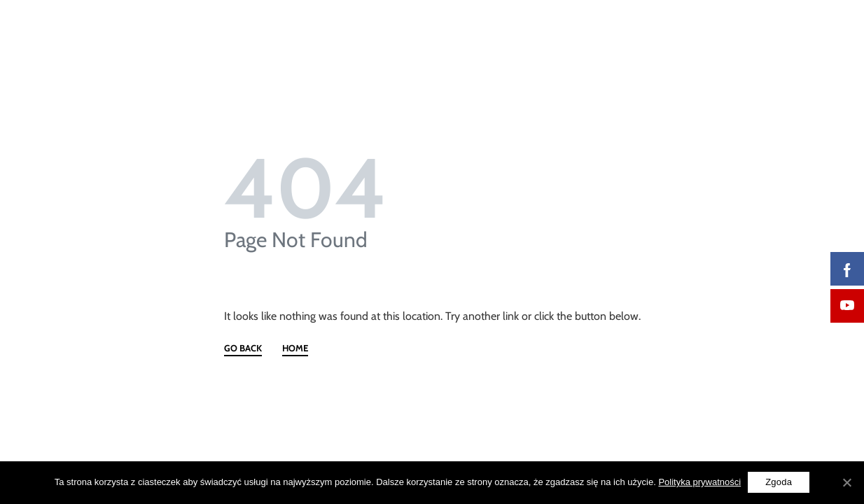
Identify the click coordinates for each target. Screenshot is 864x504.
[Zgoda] (846, 482)
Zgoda (779, 482)
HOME (295, 349)
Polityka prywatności (699, 482)
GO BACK (243, 349)
